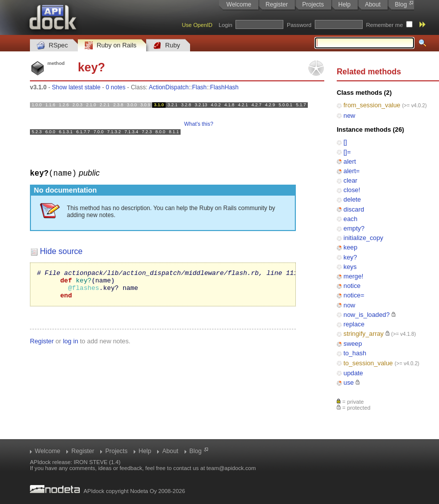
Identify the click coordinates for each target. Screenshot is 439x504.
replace (354, 324)
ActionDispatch (169, 87)
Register (277, 4)
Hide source (61, 251)
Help (344, 4)
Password (299, 25)
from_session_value (372, 105)
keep (351, 247)
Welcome (239, 4)
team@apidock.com (231, 468)
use (349, 382)
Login (225, 25)
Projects (313, 4)
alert (350, 161)
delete (352, 199)
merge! (354, 276)
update (353, 373)
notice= (354, 295)
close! (352, 190)
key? (350, 257)
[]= (347, 152)
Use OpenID (197, 25)
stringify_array (364, 334)
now (349, 305)
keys (350, 267)
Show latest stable (76, 87)
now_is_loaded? (367, 315)
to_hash (355, 353)
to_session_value (368, 363)
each (351, 219)
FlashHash (224, 87)
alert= (352, 171)
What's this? (199, 124)
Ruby (167, 46)
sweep (353, 344)
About (372, 4)
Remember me (385, 25)
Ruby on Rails (110, 46)
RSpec (52, 46)
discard (354, 209)
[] (345, 142)
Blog (401, 4)
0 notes (115, 87)
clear (351, 180)
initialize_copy (364, 238)
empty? (354, 228)
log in (71, 347)
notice (352, 286)
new (349, 116)
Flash (199, 87)
